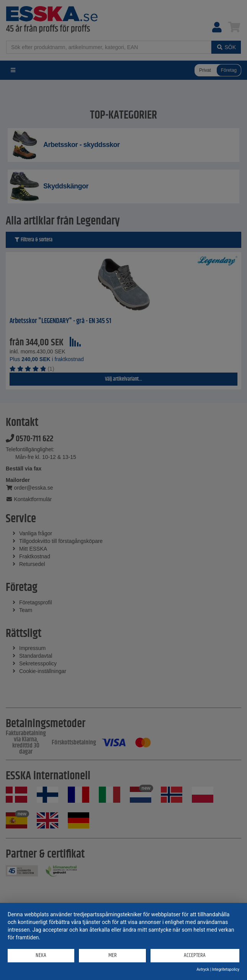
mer (113, 955)
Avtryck (203, 969)
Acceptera (195, 955)
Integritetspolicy (226, 969)
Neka (41, 955)
